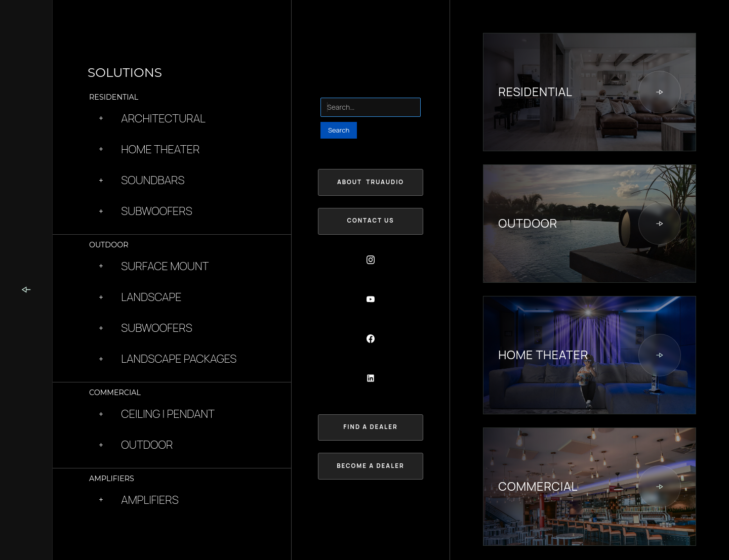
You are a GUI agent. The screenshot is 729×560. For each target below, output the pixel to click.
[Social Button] (371, 260)
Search (331, 91)
